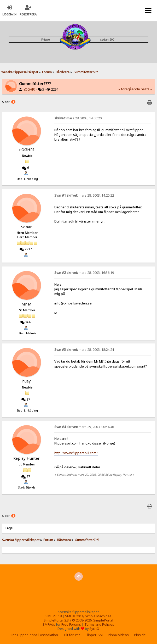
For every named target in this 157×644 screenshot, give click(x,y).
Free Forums (71, 624)
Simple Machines (98, 616)
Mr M (27, 304)
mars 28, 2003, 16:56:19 (84, 273)
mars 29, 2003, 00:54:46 (84, 427)
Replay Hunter (27, 458)
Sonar (27, 227)
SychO (94, 629)
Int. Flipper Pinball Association (35, 635)
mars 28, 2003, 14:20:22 (84, 195)
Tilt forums (72, 635)
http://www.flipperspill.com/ (76, 453)
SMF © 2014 (74, 616)
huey (27, 381)
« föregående (129, 89)
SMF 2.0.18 (54, 616)
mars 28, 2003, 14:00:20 (78, 118)
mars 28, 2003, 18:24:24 (84, 350)
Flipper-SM (94, 635)
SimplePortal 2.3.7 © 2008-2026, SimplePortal (78, 620)
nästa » (146, 89)
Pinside (140, 635)
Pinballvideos (118, 635)
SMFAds (49, 624)
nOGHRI (29, 89)
